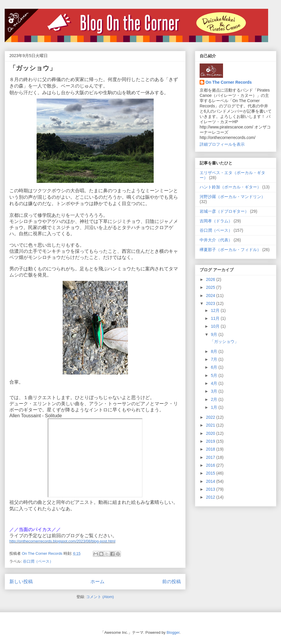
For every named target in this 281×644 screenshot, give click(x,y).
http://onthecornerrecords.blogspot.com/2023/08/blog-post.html (62, 541)
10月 (216, 326)
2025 (211, 287)
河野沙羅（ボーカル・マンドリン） (232, 197)
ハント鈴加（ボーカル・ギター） (230, 187)
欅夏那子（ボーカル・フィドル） (230, 250)
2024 (211, 296)
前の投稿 (172, 582)
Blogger (173, 632)
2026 (211, 279)
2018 (211, 449)
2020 (211, 433)
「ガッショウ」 (33, 68)
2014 (211, 481)
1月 (215, 407)
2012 (211, 497)
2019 (211, 441)
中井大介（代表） (216, 240)
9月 (215, 334)
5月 (215, 375)
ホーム (97, 582)
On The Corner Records (229, 82)
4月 (215, 383)
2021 (211, 425)
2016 (211, 465)
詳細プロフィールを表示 (222, 144)
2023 (211, 303)
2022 (211, 417)
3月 (215, 391)
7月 (215, 359)
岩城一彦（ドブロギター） (224, 211)
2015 (211, 473)
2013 (211, 489)
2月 (215, 399)
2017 (211, 457)
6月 (215, 367)
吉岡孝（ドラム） (216, 221)
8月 (215, 351)
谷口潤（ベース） (38, 561)
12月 (216, 310)
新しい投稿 (21, 582)
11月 (216, 318)
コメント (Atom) (100, 597)
